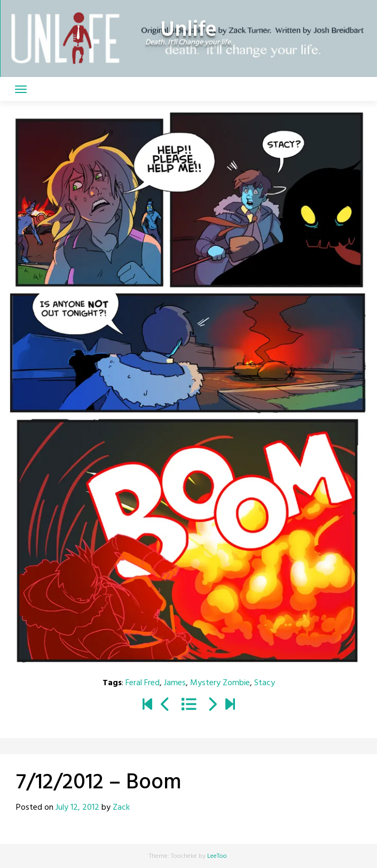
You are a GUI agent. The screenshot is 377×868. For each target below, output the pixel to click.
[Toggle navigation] (21, 89)
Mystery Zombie (220, 683)
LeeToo (217, 856)
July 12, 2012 (77, 808)
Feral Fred (143, 683)
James (175, 683)
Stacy (265, 683)
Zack (121, 808)
